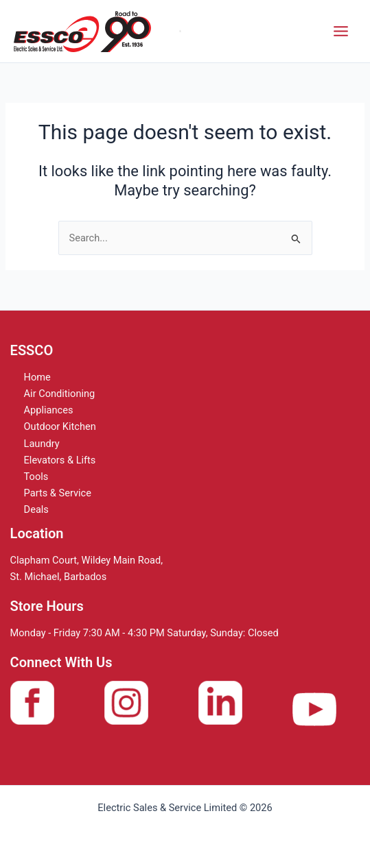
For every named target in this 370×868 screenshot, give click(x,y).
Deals (36, 509)
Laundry (42, 444)
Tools (36, 477)
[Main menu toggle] (341, 31)
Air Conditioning (60, 394)
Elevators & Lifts (60, 460)
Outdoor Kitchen (60, 426)
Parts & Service (58, 493)
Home (37, 377)
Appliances (49, 410)
